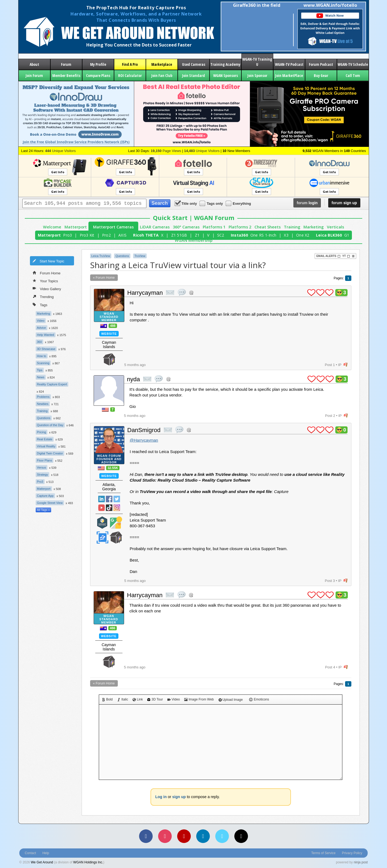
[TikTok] (241, 836)
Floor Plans (45, 460)
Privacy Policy (352, 853)
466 (113, 326)
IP (340, 365)
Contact (30, 853)
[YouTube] (184, 836)
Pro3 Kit (87, 235)
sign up (344, 203)
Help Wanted (46, 335)
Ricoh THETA (146, 235)
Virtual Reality (46, 446)
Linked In (102, 499)
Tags (40, 304)
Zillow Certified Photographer (102, 537)
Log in (161, 797)
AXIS (122, 235)
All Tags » (44, 510)
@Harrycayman (144, 440)
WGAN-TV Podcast (289, 64)
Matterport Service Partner (102, 523)
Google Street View (50, 503)
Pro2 (106, 235)
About (34, 64)
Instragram (117, 508)
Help (46, 853)
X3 (286, 235)
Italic (123, 699)
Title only (186, 203)
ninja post (361, 862)
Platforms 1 (214, 227)
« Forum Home (104, 278)
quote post (182, 292)
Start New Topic (48, 261)
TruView (140, 256)
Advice (42, 328)
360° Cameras (186, 227)
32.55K (113, 468)
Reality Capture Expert (52, 384)
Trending (43, 296)
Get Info (58, 172)
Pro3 (67, 235)
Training (292, 227)
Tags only (212, 203)
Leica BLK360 (329, 235)
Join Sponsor (257, 75)
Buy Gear (321, 75)
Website (109, 334)
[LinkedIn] (203, 836)
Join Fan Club (162, 75)
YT (346, 256)
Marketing (314, 227)
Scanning (43, 363)
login (307, 203)
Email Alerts (328, 256)
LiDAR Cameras (155, 227)
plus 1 (311, 293)
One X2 (303, 235)
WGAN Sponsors (225, 75)
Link (138, 699)
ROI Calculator (130, 75)
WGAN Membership (194, 240)
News (41, 377)
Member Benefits (66, 75)
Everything (239, 203)
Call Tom (353, 75)
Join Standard (193, 75)
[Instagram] (165, 836)
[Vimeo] (222, 836)
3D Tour (155, 699)
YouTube (102, 508)
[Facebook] (146, 836)
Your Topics (45, 281)
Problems (43, 397)
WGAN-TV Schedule (353, 64)
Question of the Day (50, 425)
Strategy (43, 475)
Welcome (52, 227)
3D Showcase (46, 349)
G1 (347, 235)
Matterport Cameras (113, 227)
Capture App (45, 496)
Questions (44, 418)
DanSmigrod (144, 430)
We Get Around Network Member (109, 359)
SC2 (221, 235)
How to (42, 356)
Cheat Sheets (268, 227)
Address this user (191, 292)
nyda (134, 379)
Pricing (42, 432)
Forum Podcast (321, 64)
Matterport (76, 227)
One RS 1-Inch (263, 235)
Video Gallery (47, 289)
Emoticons (259, 700)
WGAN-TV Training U (257, 62)
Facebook (109, 499)
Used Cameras (194, 64)
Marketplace (162, 64)
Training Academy (225, 64)
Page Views (166, 151)
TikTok (109, 508)
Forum (66, 64)
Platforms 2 (240, 227)
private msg (170, 293)
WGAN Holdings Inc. (88, 862)
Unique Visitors (61, 151)
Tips (40, 370)
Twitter (117, 499)
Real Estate (45, 439)
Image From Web (199, 699)
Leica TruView (101, 256)
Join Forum (34, 75)
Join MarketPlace (289, 75)
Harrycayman (145, 293)
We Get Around (42, 862)
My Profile (98, 64)
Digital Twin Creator (50, 453)
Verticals (335, 227)
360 (39, 342)
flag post (345, 365)
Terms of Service (323, 853)
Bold (107, 699)
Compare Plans (98, 75)
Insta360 (239, 235)
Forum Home (47, 273)
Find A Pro (130, 64)
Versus (42, 467)
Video (41, 321)
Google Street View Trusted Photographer (116, 523)
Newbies (43, 404)
